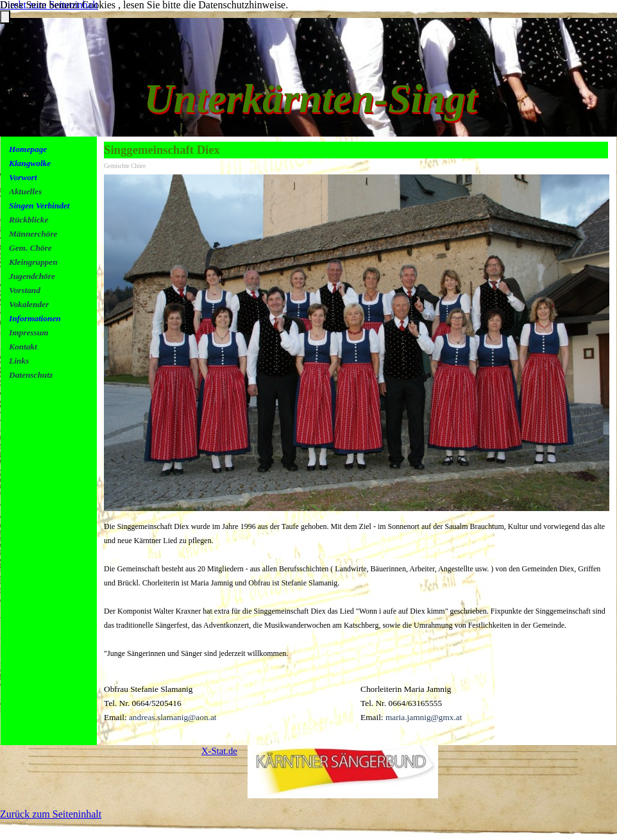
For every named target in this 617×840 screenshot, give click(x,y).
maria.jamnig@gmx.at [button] (424, 717)
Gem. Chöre (30, 248)
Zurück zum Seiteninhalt (51, 814)
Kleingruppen (33, 262)
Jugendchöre (32, 276)
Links (19, 361)
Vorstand (25, 290)
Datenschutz (31, 375)
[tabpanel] (53, 276)
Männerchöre (33, 234)
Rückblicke (29, 220)
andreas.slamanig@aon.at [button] (173, 717)
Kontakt (23, 347)
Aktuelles (25, 191)
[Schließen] (5, 17)
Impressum (29, 332)
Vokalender (29, 304)
